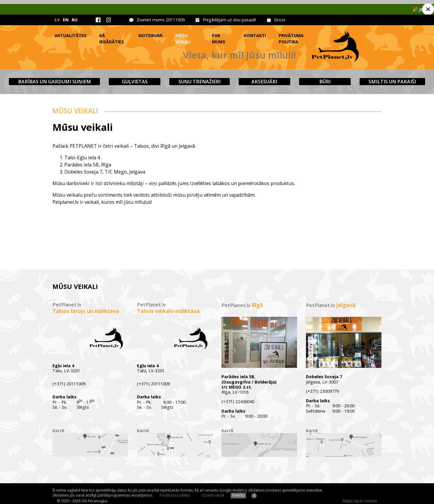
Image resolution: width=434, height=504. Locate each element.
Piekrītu (238, 495)
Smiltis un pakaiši (392, 82)
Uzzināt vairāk (213, 495)
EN (66, 20)
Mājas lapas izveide (360, 501)
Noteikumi (150, 35)
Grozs (280, 20)
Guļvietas (135, 82)
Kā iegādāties (112, 39)
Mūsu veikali (183, 39)
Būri (325, 82)
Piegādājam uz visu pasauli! (229, 20)
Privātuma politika (291, 39)
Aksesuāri (264, 82)
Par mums (219, 39)
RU (75, 20)
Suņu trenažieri (200, 82)
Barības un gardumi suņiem (55, 82)
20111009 (175, 20)
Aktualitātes (71, 35)
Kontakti (255, 35)
